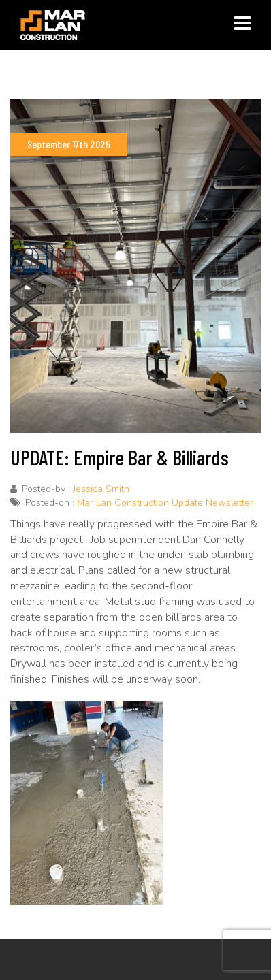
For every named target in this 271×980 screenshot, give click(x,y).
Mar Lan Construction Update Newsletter (165, 503)
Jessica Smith (101, 489)
